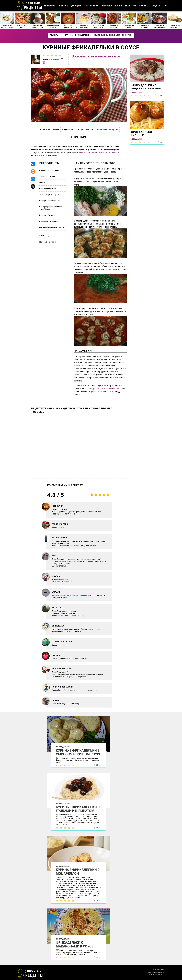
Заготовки (92, 6)
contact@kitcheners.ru (157, 975)
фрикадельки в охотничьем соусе (103, 389)
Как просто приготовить (31, 974)
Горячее (63, 6)
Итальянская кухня (108, 129)
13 (44, 62)
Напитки (130, 6)
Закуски (107, 6)
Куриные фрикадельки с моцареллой (78, 872)
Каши (119, 6)
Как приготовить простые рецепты (29, 6)
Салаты (144, 6)
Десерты (77, 6)
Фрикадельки (63, 747)
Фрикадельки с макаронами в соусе (75, 944)
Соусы (156, 6)
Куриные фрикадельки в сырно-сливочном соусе (78, 752)
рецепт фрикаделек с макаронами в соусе (99, 152)
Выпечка (49, 6)
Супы (166, 6)
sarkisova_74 (56, 59)
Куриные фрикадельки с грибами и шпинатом (78, 809)
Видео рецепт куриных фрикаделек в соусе (96, 56)
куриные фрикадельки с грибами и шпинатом (71, 595)
